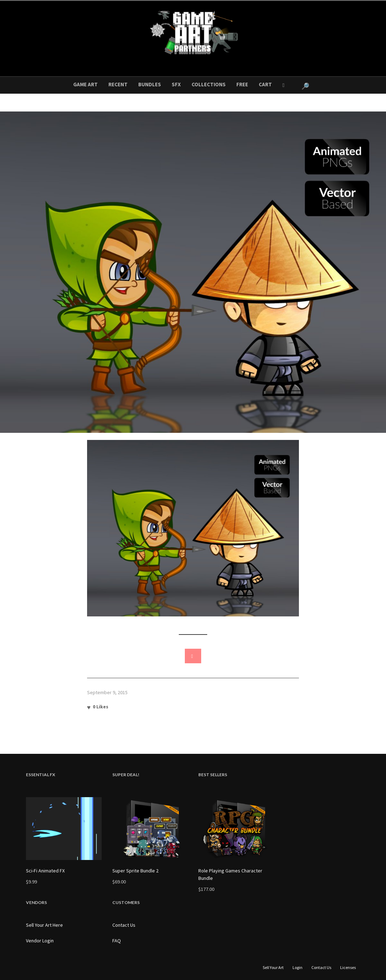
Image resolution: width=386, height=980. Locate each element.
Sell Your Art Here (44, 925)
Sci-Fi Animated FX (45, 871)
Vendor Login (40, 941)
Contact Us (124, 925)
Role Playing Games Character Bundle (230, 874)
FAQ (117, 941)
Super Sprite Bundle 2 (135, 871)
